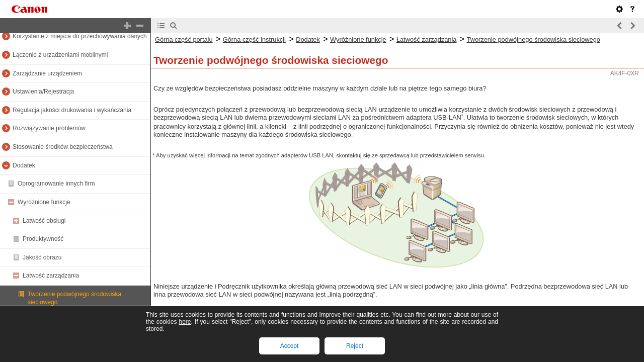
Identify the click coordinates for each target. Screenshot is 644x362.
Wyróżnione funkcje (44, 202)
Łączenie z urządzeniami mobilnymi (60, 55)
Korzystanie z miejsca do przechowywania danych (80, 36)
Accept (290, 346)
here (185, 322)
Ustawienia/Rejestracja (43, 92)
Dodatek (24, 165)
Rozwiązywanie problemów (49, 128)
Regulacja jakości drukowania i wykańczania (72, 110)
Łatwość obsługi (44, 221)
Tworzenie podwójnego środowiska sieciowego (534, 39)
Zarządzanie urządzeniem (47, 73)
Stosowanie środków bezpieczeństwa (63, 147)
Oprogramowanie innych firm (56, 184)
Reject (355, 346)
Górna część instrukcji (254, 39)
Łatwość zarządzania (51, 276)
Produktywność (43, 239)
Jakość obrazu (42, 257)
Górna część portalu (184, 39)
